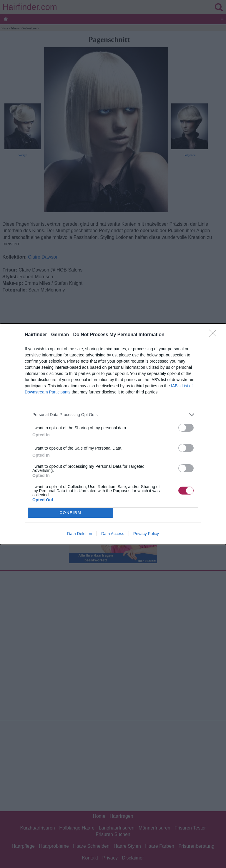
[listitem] (113, 415)
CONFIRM (70, 513)
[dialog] (113, 434)
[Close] (215, 335)
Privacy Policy (146, 534)
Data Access (113, 534)
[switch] (186, 428)
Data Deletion (80, 534)
